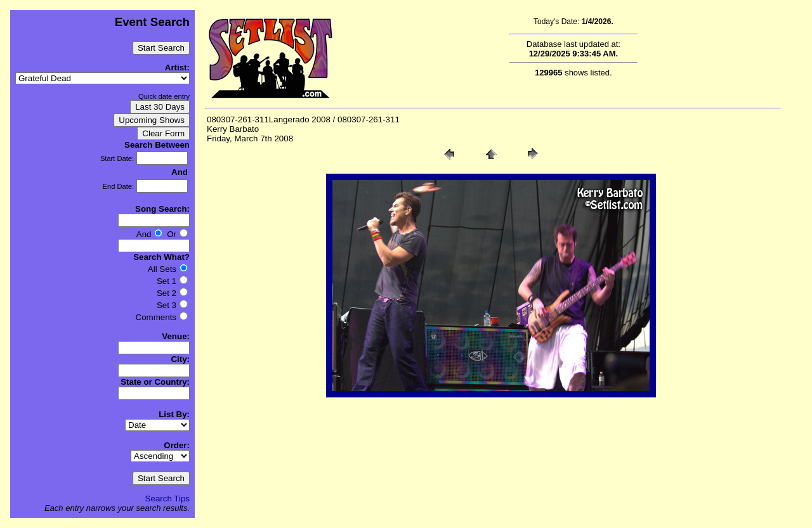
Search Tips (167, 499)
